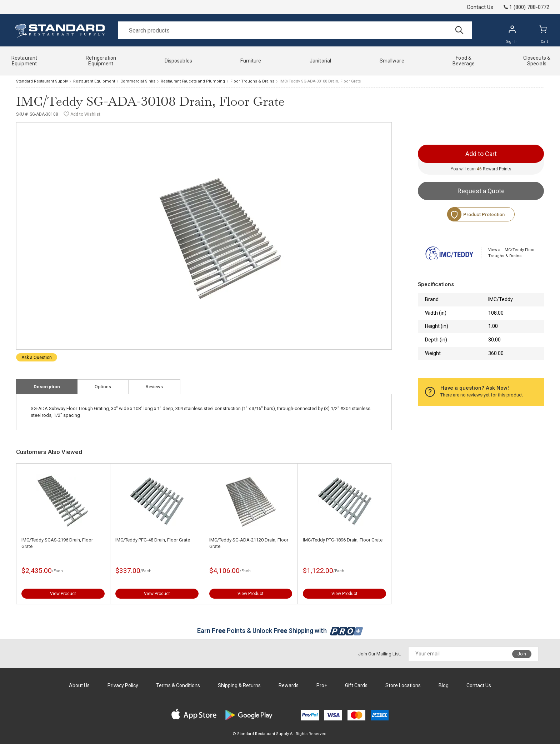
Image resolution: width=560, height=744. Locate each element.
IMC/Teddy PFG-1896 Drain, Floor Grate (343, 540)
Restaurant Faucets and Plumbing (193, 81)
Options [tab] (103, 387)
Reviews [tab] (154, 387)
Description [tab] (47, 387)
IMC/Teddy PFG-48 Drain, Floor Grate (153, 540)
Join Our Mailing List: (380, 654)
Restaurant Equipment (94, 81)
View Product (63, 594)
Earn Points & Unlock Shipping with (280, 631)
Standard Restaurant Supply (42, 81)
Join (522, 654)
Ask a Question (37, 358)
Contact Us (480, 7)
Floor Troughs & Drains (252, 81)
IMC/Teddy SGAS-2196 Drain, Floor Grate (57, 543)
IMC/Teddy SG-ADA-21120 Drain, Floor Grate (249, 543)
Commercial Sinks (138, 81)
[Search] (295, 30)
